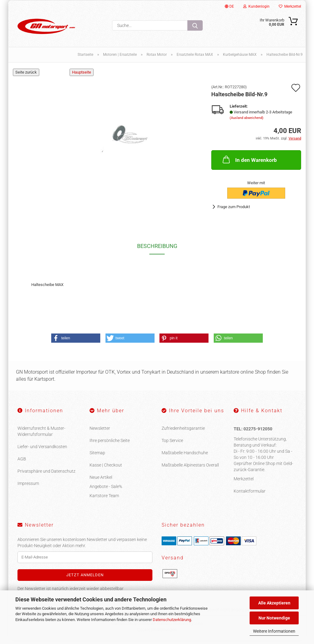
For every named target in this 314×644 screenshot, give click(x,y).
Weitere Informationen (274, 631)
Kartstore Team (104, 499)
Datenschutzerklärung (172, 620)
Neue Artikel (101, 481)
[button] (76, 342)
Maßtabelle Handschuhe (185, 456)
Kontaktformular (250, 495)
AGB (22, 463)
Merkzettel (290, 6)
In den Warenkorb (249, 163)
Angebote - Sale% (106, 490)
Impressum (28, 487)
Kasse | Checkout (106, 469)
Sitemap (97, 456)
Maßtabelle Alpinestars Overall (190, 469)
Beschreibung (157, 250)
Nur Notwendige (274, 618)
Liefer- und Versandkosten (42, 450)
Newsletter (100, 432)
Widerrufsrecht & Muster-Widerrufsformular (41, 435)
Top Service (172, 444)
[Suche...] (195, 25)
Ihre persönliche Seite (110, 444)
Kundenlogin (256, 6)
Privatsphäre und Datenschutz (46, 475)
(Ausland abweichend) (247, 122)
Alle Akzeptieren (274, 603)
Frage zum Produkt (234, 210)
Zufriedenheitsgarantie (183, 432)
